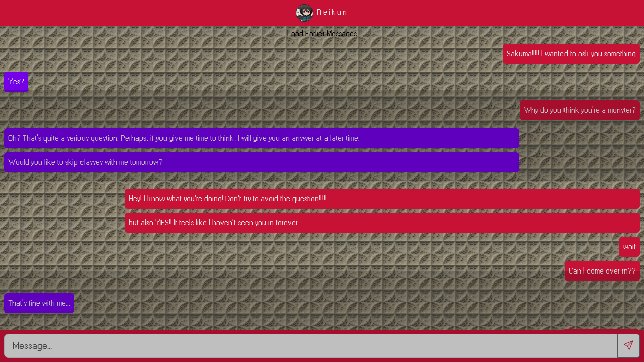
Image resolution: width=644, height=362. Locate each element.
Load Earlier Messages (322, 33)
